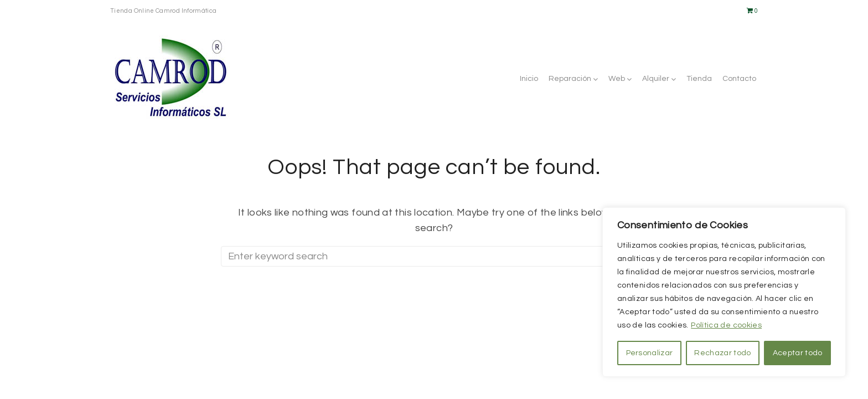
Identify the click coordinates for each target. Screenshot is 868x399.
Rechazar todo (722, 353)
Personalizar (650, 353)
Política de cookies (726, 325)
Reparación (570, 79)
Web (617, 79)
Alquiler (656, 79)
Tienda (699, 79)
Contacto (739, 79)
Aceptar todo (798, 353)
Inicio (529, 79)
